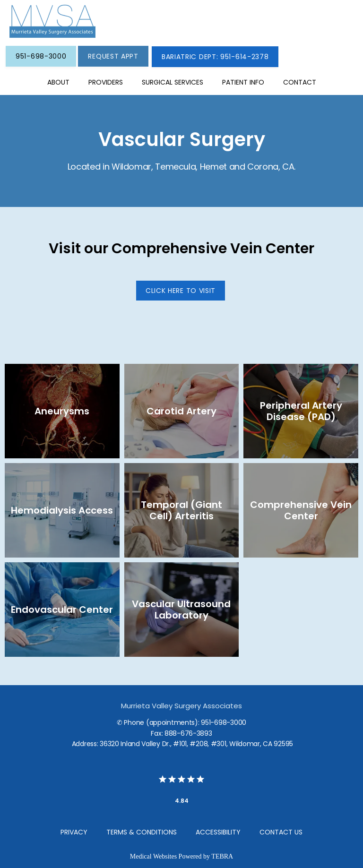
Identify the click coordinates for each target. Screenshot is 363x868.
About (58, 82)
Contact (300, 82)
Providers (106, 82)
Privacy (74, 832)
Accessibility (218, 832)
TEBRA (222, 856)
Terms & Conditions (142, 832)
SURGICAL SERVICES (173, 82)
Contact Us (281, 832)
